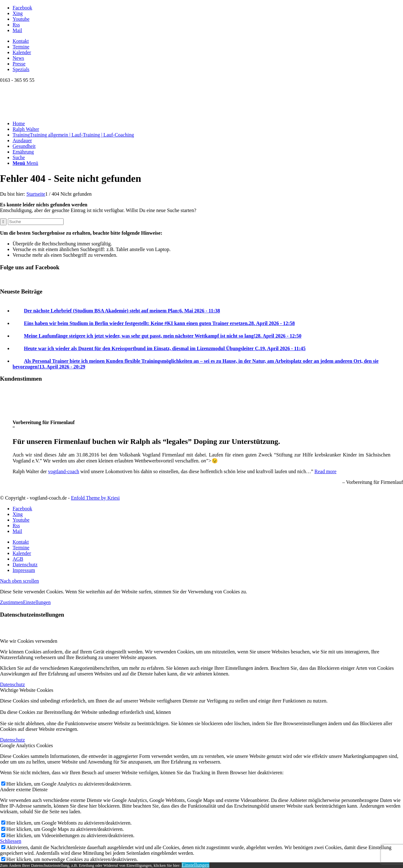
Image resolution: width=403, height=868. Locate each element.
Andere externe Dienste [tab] (24, 790)
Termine (21, 47)
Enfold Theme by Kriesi (95, 498)
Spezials (21, 69)
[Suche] (19, 157)
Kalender (22, 52)
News (18, 58)
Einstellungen (37, 602)
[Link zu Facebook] (22, 8)
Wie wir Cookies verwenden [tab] (29, 641)
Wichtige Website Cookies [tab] (27, 690)
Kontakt (21, 41)
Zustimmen (11, 602)
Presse (19, 64)
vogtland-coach (64, 471)
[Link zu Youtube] (21, 19)
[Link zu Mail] (17, 30)
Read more (326, 471)
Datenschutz (12, 684)
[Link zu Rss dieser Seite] (16, 25)
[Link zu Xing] (18, 13)
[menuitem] (208, 41)
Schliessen (11, 841)
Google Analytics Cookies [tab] (26, 745)
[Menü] (25, 163)
